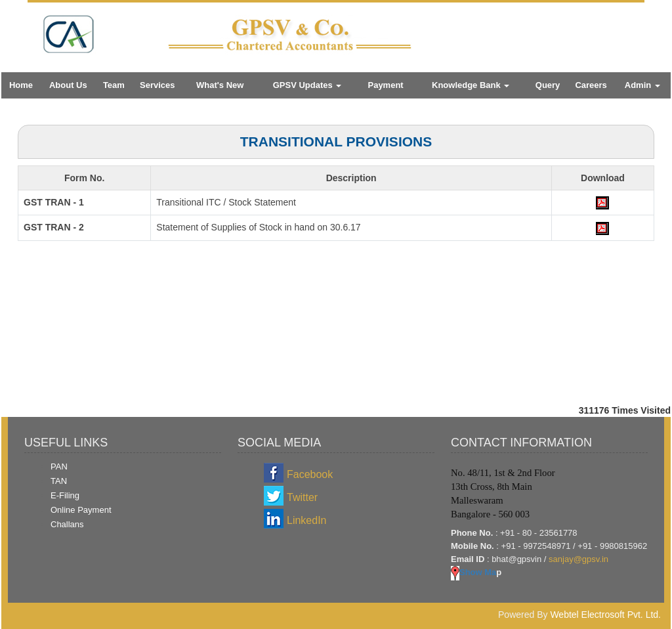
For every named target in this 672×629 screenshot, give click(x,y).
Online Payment (81, 510)
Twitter (302, 497)
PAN (59, 466)
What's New (220, 85)
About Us (68, 85)
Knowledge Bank (471, 85)
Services (157, 85)
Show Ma (473, 572)
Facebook (310, 474)
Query (548, 85)
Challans (67, 524)
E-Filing (65, 495)
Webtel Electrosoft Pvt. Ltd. (605, 615)
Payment (385, 85)
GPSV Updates (307, 85)
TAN (59, 481)
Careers (591, 85)
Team (114, 85)
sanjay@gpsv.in (578, 559)
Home (21, 85)
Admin (642, 85)
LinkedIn (307, 520)
